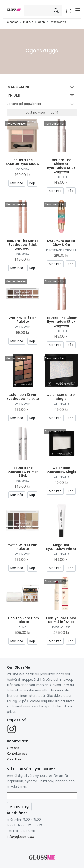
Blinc (23, 627)
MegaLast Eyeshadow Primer (61, 547)
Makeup (28, 22)
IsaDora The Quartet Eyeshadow (23, 162)
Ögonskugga (58, 22)
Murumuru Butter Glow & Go (61, 243)
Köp (32, 183)
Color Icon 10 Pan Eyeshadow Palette (23, 397)
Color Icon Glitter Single (61, 397)
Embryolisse (61, 627)
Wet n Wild (23, 327)
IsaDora (23, 169)
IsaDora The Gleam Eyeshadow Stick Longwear (61, 322)
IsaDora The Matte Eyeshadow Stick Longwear (23, 245)
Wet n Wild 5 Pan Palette (23, 320)
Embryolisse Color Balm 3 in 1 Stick (61, 620)
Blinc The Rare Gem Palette (23, 620)
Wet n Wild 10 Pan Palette (23, 547)
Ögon (41, 22)
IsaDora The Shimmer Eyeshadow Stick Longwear (61, 166)
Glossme (13, 22)
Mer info (17, 183)
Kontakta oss (17, 754)
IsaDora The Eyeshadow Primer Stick (23, 472)
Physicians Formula (61, 250)
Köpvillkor (14, 759)
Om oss (13, 748)
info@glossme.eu (20, 837)
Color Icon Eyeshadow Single (61, 470)
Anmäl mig (19, 806)
